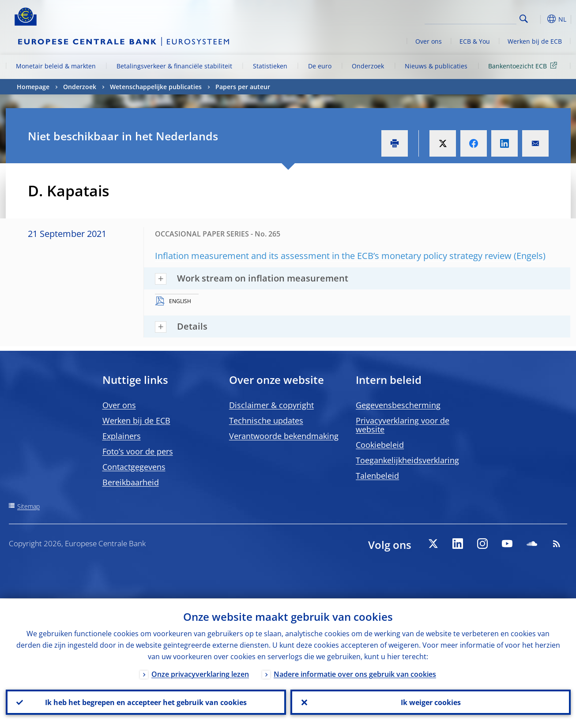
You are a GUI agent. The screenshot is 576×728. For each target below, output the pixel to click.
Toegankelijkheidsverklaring (407, 460)
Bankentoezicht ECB (524, 66)
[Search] (472, 18)
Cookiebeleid (380, 445)
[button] (540, 19)
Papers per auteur (243, 87)
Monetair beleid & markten (56, 66)
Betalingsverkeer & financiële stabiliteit (174, 66)
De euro (320, 66)
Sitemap (28, 506)
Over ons (429, 41)
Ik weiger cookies (430, 702)
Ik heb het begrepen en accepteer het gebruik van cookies (146, 702)
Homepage (33, 87)
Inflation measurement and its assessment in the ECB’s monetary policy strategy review (333, 256)
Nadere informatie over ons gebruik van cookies (355, 674)
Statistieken (270, 66)
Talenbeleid (377, 476)
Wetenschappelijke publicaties (156, 87)
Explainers (122, 436)
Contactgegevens (134, 467)
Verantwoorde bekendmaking (284, 436)
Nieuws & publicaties (436, 66)
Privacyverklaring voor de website (403, 425)
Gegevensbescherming (398, 405)
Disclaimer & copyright (271, 405)
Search (524, 19)
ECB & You (475, 41)
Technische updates (266, 420)
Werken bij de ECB (535, 41)
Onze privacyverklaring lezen (200, 674)
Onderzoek (368, 66)
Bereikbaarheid (131, 482)
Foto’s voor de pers (138, 451)
